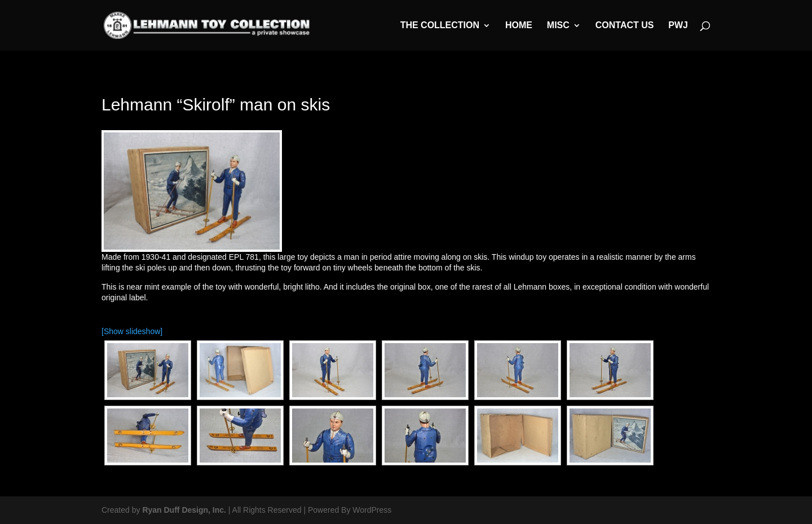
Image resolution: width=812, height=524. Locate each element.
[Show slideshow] (132, 331)
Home (519, 26)
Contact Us (625, 26)
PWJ (678, 26)
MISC (558, 26)
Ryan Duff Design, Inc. (184, 510)
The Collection (440, 26)
